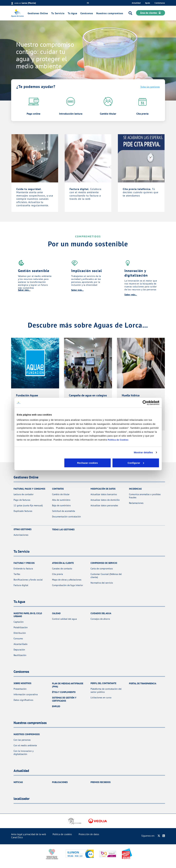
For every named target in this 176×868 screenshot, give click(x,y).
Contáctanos (160, 3)
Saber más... (24, 290)
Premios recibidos (101, 782)
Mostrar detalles (143, 452)
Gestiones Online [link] (38, 13)
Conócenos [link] (87, 13)
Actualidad (136, 3)
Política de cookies (62, 834)
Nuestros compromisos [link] (110, 13)
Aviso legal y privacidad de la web (29, 834)
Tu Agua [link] (72, 13)
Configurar (88, 463)
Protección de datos (89, 834)
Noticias (18, 782)
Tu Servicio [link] (58, 13)
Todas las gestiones (150, 87)
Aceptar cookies (136, 463)
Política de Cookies (118, 440)
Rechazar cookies (40, 463)
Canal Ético (17, 837)
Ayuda (148, 3)
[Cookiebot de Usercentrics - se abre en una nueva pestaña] (145, 403)
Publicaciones (60, 782)
